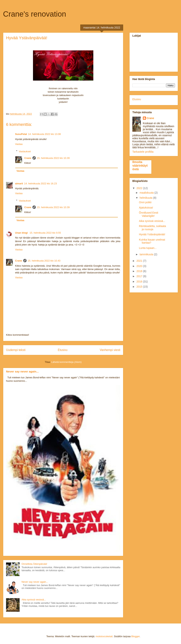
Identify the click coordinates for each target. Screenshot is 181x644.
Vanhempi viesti (110, 350)
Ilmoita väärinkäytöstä (140, 165)
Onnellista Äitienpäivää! (34, 564)
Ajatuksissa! (146, 208)
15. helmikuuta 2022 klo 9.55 (45, 233)
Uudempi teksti (16, 350)
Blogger (135, 636)
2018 (140, 271)
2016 (140, 282)
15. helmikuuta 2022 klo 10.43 (44, 261)
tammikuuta (147, 254)
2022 (140, 188)
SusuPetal (21, 134)
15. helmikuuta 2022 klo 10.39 (53, 158)
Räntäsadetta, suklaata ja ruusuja (152, 228)
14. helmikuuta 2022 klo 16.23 (40, 184)
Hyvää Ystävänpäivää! (152, 234)
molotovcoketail (104, 636)
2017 (140, 276)
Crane (28, 158)
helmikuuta (146, 198)
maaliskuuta (147, 193)
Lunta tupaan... (148, 248)
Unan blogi (22, 233)
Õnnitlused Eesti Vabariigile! (149, 214)
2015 (140, 287)
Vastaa (19, 144)
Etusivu (63, 350)
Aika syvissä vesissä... (34, 600)
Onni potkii (145, 202)
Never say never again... (22, 371)
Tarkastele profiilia (143, 152)
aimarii (19, 184)
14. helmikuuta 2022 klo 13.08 (44, 134)
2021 (140, 261)
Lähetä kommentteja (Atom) (66, 362)
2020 (140, 266)
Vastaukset (25, 151)
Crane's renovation (35, 14)
